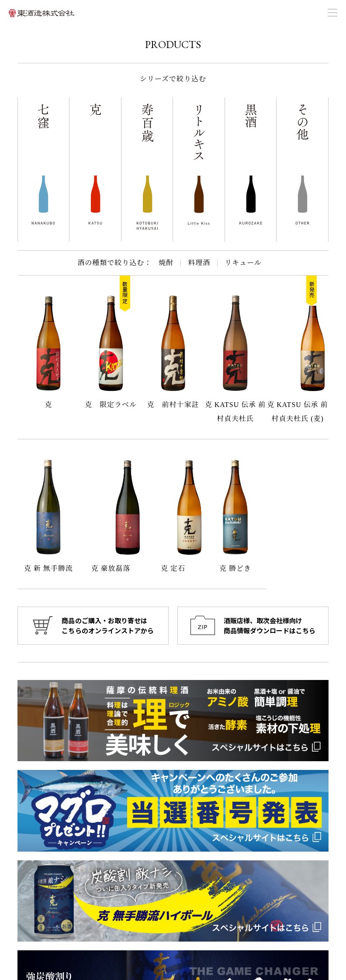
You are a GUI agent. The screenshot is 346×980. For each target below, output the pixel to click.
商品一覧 (194, 898)
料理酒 (199, 263)
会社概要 (194, 887)
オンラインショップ (209, 909)
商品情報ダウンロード (288, 898)
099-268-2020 (45, 899)
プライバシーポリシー (288, 909)
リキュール (243, 263)
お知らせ (194, 875)
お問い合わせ (277, 887)
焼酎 (166, 263)
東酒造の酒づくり (282, 875)
